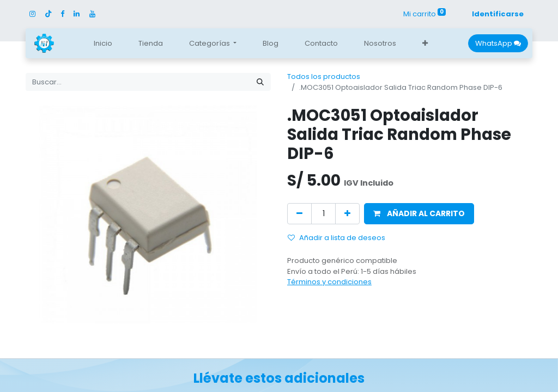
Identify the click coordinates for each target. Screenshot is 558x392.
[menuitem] (103, 44)
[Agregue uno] (347, 214)
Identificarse (498, 14)
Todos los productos (324, 76)
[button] (425, 44)
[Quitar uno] (299, 214)
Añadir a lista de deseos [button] (336, 238)
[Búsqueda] (260, 82)
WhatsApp (498, 43)
